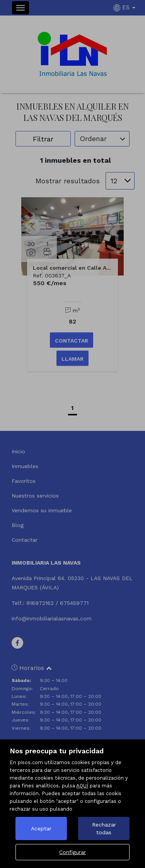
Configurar (72, 852)
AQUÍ (82, 786)
